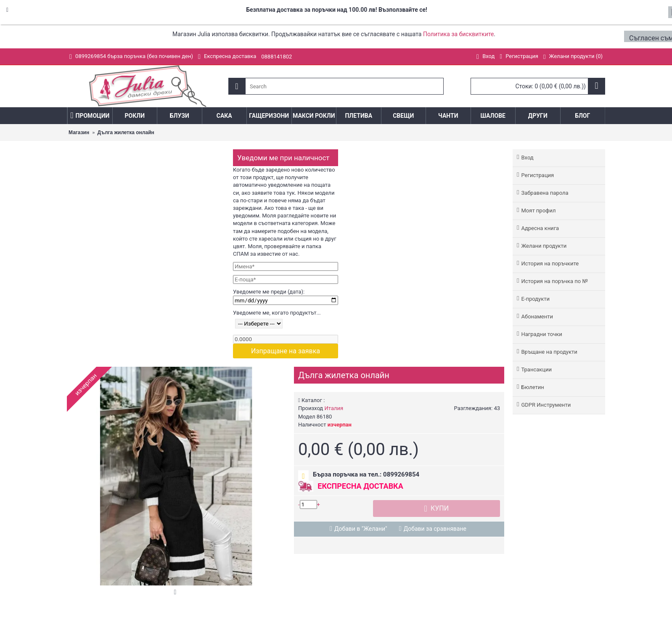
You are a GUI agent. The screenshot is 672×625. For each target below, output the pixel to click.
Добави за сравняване (435, 529)
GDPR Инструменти (546, 405)
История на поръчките (550, 264)
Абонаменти (537, 316)
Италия (334, 408)
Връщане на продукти (549, 352)
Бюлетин (532, 387)
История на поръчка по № (554, 281)
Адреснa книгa (540, 228)
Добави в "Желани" (361, 529)
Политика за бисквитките (458, 34)
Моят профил (538, 211)
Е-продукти (535, 299)
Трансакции (536, 369)
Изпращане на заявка (286, 351)
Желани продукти (544, 246)
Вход (527, 158)
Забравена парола (545, 193)
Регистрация (537, 175)
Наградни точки (541, 334)
